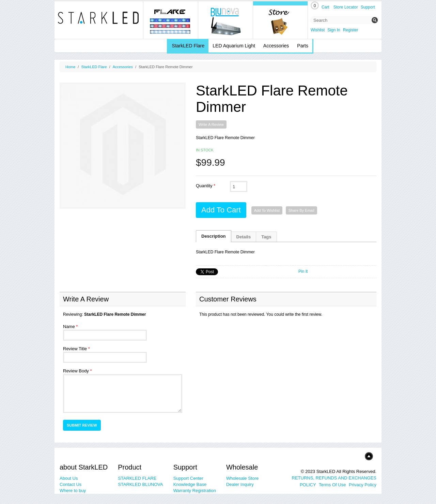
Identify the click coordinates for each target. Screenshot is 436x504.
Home (70, 67)
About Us (69, 478)
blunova (226, 20)
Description (214, 236)
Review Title (75, 349)
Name (69, 327)
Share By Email (301, 210)
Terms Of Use (332, 485)
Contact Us (71, 484)
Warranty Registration (195, 491)
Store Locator (346, 7)
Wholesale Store (242, 478)
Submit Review (82, 425)
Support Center (188, 478)
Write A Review (211, 124)
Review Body (76, 371)
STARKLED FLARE (137, 478)
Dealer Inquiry (240, 484)
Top (359, 456)
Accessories (123, 67)
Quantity (204, 186)
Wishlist (318, 30)
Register (351, 30)
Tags (266, 237)
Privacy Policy (363, 485)
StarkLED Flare (94, 67)
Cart (325, 7)
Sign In (334, 30)
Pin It (303, 271)
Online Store (281, 20)
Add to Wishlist (267, 210)
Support (368, 7)
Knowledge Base (190, 484)
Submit (375, 20)
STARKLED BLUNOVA (140, 484)
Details (244, 237)
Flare (171, 20)
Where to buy (73, 491)
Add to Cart (221, 210)
